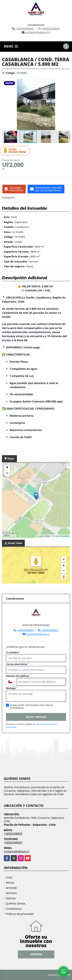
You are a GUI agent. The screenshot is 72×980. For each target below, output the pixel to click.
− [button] (7, 473)
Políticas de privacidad (20, 914)
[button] (67, 82)
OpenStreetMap (62, 536)
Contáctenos (14, 909)
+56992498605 (25, 28)
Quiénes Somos (16, 903)
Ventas (10, 883)
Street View (16, 151)
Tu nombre (13, 652)
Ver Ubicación (34, 569)
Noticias (11, 898)
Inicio (9, 877)
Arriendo (11, 888)
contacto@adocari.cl (38, 634)
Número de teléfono (18, 676)
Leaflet (41, 536)
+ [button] (7, 468)
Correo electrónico (17, 664)
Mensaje (12, 688)
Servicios (11, 893)
